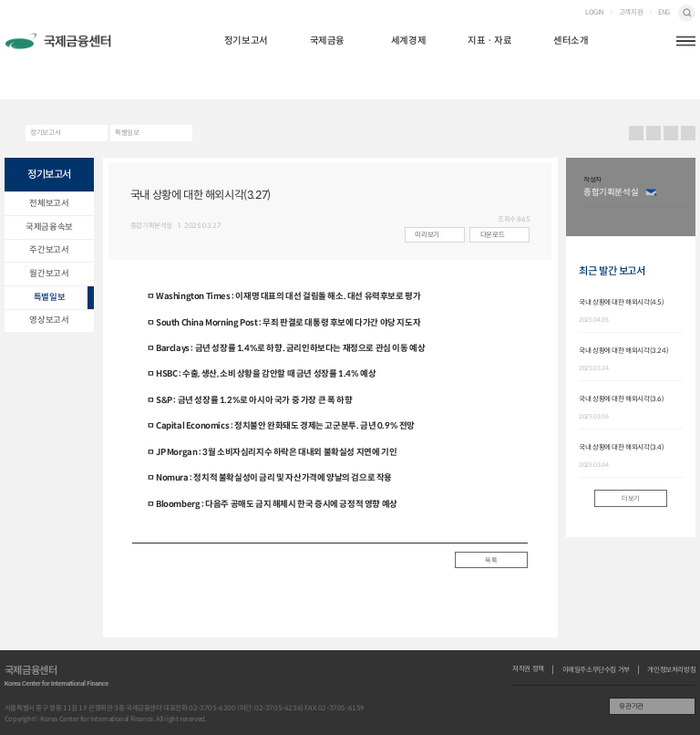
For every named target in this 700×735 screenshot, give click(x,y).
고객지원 (631, 13)
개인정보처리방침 (671, 670)
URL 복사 (654, 134)
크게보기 (671, 134)
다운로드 (492, 235)
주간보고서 (49, 250)
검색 (687, 13)
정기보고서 (246, 41)
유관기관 (631, 706)
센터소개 (571, 41)
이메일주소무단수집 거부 (596, 670)
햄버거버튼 (686, 41)
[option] (635, 197)
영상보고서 (49, 320)
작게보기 (689, 134)
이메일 (651, 193)
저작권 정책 (528, 669)
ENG (664, 13)
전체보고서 (49, 203)
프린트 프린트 (637, 134)
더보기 (631, 498)
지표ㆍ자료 (489, 41)
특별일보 (127, 133)
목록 (491, 560)
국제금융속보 (49, 227)
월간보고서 (49, 274)
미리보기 (427, 235)
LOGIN (594, 13)
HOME (11, 133)
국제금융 (327, 41)
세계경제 (408, 41)
